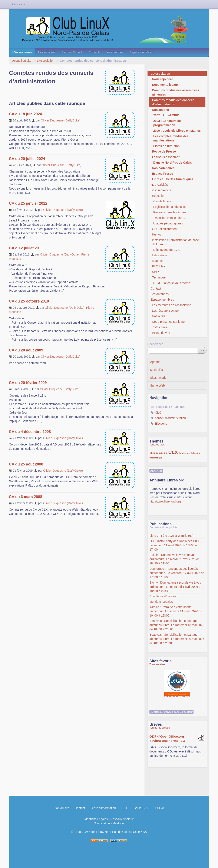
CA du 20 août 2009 (26, 350)
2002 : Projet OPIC (166, 115)
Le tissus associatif (166, 157)
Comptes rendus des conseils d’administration (173, 102)
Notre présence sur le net (169, 322)
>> (202, 350)
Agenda (155, 362)
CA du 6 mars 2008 (26, 497)
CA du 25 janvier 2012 (28, 203)
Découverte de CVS (166, 250)
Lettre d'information (103, 808)
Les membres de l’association (172, 305)
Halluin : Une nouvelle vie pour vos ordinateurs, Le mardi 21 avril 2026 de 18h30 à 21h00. (175, 559)
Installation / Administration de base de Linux (175, 242)
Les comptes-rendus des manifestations (171, 138)
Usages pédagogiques (168, 223)
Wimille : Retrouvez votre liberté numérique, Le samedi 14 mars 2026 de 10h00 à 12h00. (176, 611)
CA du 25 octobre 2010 (29, 301)
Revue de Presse (164, 151)
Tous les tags (157, 445)
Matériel (157, 261)
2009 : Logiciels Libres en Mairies (177, 131)
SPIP (155, 272)
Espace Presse (163, 174)
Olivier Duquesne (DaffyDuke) (60, 120)
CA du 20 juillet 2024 (27, 159)
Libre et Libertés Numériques (173, 179)
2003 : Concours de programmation (167, 123)
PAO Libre (159, 266)
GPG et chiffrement (165, 229)
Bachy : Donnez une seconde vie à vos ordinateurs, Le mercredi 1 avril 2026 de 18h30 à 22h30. (176, 587)
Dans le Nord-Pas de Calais (173, 163)
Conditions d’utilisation (164, 596)
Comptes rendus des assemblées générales (176, 92)
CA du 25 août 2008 (26, 464)
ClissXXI (163, 453)
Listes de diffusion (166, 146)
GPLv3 (160, 808)
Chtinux (154, 453)
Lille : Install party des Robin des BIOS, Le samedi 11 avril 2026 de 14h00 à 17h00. (175, 545)
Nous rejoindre (163, 79)
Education (159, 196)
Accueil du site (22, 61)
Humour (157, 234)
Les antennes (114, 52)
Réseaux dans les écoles (170, 212)
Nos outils (158, 316)
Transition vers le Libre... (170, 218)
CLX (156, 413)
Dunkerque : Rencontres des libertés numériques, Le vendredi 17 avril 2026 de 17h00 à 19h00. (177, 573)
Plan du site (61, 808)
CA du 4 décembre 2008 (30, 432)
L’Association (22, 52)
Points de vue (161, 333)
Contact (94, 52)
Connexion (19, 4)
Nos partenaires (163, 168)
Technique (159, 277)
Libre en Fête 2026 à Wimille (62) (171, 536)
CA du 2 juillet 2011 (26, 248)
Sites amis (160, 327)
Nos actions (160, 110)
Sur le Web (157, 385)
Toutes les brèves (160, 728)
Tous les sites (157, 664)
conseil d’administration (168, 418)
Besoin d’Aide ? (72, 52)
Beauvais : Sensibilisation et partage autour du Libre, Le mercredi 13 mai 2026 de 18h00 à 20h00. (177, 625)
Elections (159, 424)
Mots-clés (156, 370)
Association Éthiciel (177, 681)
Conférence (184, 453)
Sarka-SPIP (141, 808)
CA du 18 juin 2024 (25, 114)
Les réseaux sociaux (166, 311)
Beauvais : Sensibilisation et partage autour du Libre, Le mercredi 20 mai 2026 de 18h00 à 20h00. (177, 639)
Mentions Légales (161, 602)
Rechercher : (156, 344)
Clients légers (162, 201)
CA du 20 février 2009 (28, 383)
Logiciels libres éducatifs (169, 207)
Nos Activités (47, 52)
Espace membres (141, 52)
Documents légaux (165, 85)
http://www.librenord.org (165, 501)
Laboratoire (160, 255)
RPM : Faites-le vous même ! (173, 283)
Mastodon (119, 823)
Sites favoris (158, 378)
